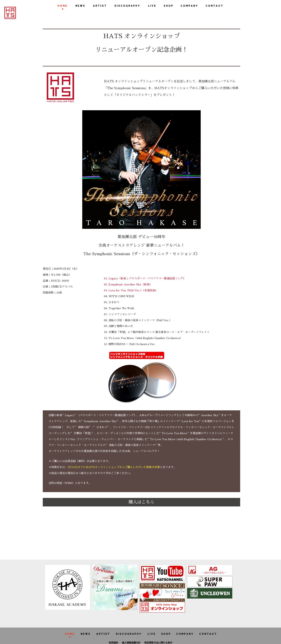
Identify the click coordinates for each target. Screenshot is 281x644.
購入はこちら (141, 502)
